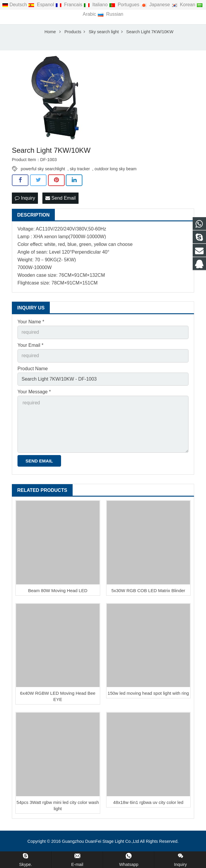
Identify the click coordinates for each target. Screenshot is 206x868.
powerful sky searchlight (43, 171)
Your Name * (31, 323)
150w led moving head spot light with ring (148, 695)
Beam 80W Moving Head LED (58, 592)
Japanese (156, 5)
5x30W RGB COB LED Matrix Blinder (148, 592)
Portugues (125, 5)
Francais (70, 5)
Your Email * (30, 347)
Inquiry (25, 200)
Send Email (60, 200)
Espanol (42, 5)
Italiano (96, 5)
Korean (184, 5)
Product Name (33, 370)
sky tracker (80, 171)
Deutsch (15, 5)
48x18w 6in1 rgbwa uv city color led (148, 804)
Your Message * (34, 394)
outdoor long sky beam (116, 171)
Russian (110, 14)
